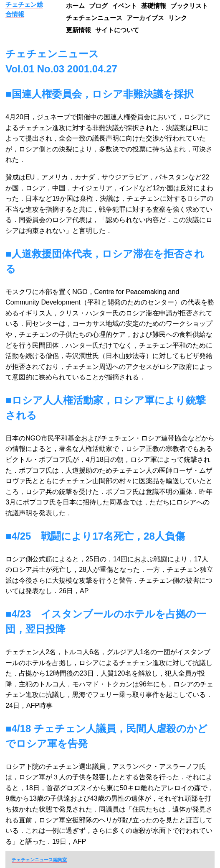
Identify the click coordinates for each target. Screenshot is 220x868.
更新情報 (78, 30)
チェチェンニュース (94, 18)
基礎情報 (154, 6)
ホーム (75, 6)
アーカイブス (145, 18)
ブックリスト (189, 6)
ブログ (98, 6)
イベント (124, 6)
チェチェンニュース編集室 (39, 860)
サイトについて (117, 30)
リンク (178, 18)
